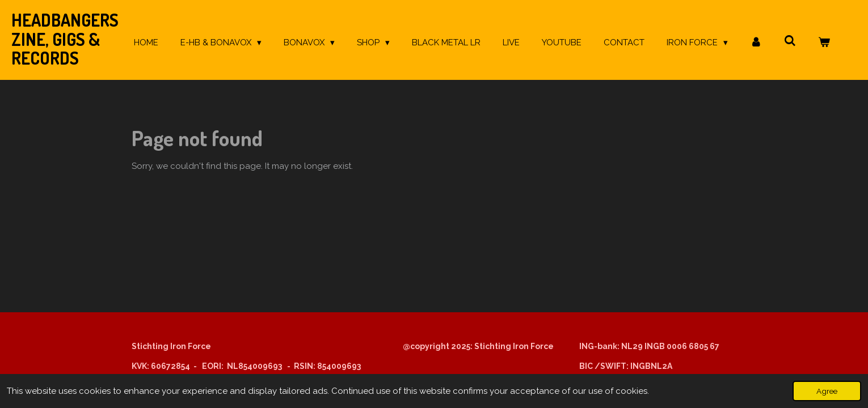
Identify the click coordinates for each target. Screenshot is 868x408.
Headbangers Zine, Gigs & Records (65, 39)
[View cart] (824, 43)
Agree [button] (827, 391)
